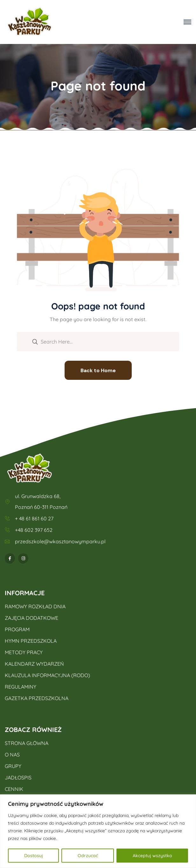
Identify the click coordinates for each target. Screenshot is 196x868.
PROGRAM (17, 629)
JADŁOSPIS (18, 778)
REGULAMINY (21, 687)
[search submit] (35, 341)
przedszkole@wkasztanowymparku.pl (60, 541)
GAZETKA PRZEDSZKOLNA (37, 698)
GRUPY (13, 766)
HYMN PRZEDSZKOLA (31, 641)
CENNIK (14, 789)
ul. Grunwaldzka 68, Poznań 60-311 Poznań (41, 502)
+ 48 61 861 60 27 (34, 518)
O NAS (12, 755)
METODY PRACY (24, 652)
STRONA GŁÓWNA (27, 743)
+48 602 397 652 (34, 530)
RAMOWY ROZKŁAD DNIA (35, 606)
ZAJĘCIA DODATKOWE (31, 618)
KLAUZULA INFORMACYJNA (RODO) (47, 675)
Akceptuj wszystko (152, 856)
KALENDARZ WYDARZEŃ (34, 664)
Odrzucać (88, 856)
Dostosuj (34, 856)
